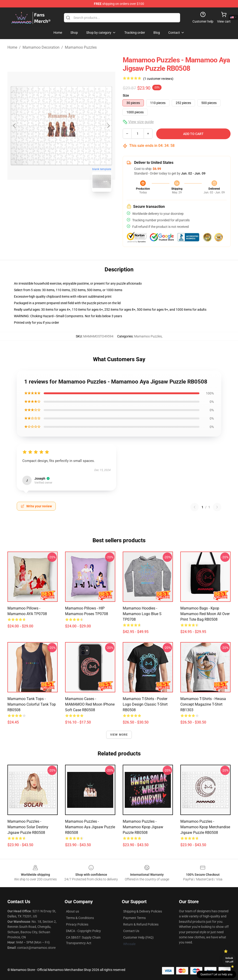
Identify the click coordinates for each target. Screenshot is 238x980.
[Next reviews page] (217, 507)
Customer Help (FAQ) (138, 937)
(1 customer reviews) (158, 79)
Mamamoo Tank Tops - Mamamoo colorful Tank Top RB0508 (32, 704)
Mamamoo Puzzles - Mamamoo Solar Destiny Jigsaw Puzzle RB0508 (28, 827)
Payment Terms (134, 918)
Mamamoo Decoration (41, 47)
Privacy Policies (77, 924)
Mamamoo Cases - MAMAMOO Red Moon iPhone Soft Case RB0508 (90, 704)
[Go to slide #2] (73, 206)
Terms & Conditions (80, 918)
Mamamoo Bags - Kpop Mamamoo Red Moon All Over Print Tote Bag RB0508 (205, 614)
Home (12, 47)
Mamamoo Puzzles (81, 47)
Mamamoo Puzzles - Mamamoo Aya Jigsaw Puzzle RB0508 (90, 827)
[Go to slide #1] (49, 206)
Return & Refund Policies (141, 924)
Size (126, 95)
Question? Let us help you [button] (216, 974)
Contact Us (131, 931)
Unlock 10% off (229, 960)
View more (119, 735)
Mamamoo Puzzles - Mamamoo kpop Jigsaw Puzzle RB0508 (143, 827)
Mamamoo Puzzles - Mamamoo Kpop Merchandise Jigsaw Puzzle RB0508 (205, 827)
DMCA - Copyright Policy (83, 931)
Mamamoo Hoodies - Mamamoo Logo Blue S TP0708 (142, 614)
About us (73, 911)
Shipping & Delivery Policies (143, 911)
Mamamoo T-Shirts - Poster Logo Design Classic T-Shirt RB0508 (145, 704)
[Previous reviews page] (195, 507)
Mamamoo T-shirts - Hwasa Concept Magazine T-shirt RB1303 (203, 704)
